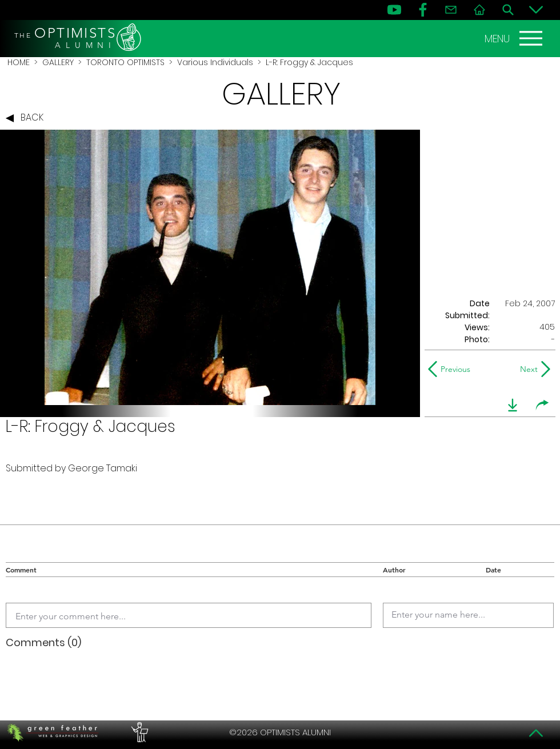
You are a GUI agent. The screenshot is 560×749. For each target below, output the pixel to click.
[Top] (536, 733)
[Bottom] (536, 10)
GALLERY (58, 62)
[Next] (527, 369)
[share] (542, 405)
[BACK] (27, 118)
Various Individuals (215, 62)
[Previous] (452, 369)
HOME (19, 62)
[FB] (423, 10)
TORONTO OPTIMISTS (125, 62)
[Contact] (451, 10)
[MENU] (515, 38)
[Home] (479, 10)
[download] (513, 405)
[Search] (508, 10)
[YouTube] (394, 10)
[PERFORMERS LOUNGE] (138, 732)
